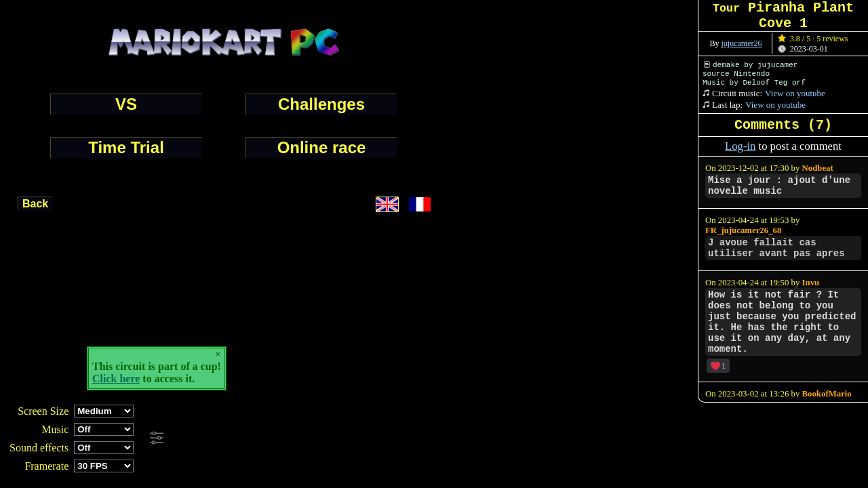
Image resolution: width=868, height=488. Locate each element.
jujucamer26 (742, 43)
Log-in (740, 146)
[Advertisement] (369, 439)
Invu (811, 283)
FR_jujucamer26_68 (743, 230)
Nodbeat (818, 168)
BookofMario (827, 394)
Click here (116, 379)
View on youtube (795, 93)
